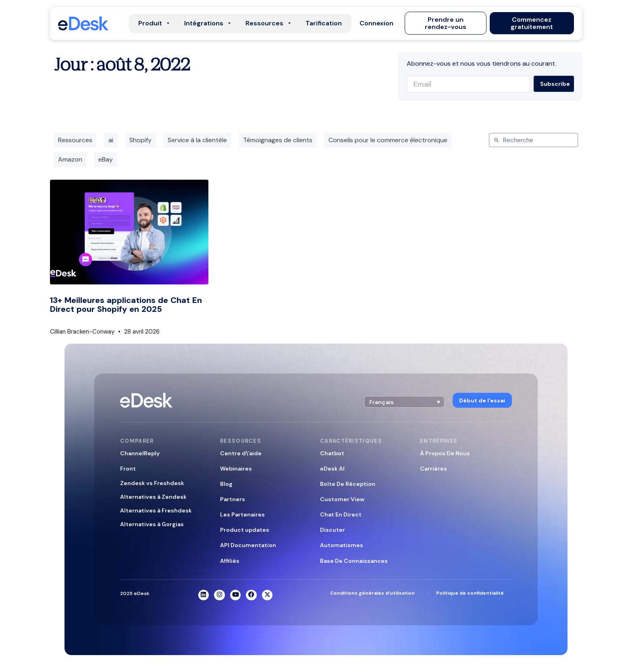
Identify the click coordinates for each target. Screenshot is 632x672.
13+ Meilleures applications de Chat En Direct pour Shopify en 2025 (126, 305)
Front (128, 468)
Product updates (245, 530)
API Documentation (248, 545)
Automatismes (342, 545)
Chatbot (332, 453)
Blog (226, 484)
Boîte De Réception (348, 484)
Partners (233, 499)
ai (111, 140)
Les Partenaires (242, 514)
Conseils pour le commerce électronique (388, 140)
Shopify (140, 140)
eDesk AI (332, 468)
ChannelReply (140, 453)
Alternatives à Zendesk (153, 497)
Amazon (70, 159)
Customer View (342, 499)
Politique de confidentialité (470, 593)
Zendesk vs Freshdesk (152, 483)
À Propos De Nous (445, 453)
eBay (106, 159)
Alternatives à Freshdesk (156, 510)
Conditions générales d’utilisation (372, 593)
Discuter (333, 530)
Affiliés (230, 560)
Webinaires (236, 468)
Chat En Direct (341, 514)
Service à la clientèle (197, 140)
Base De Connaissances (354, 560)
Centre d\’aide (241, 453)
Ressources (75, 140)
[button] (378, 23)
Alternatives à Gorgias (152, 524)
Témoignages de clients (278, 140)
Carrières (433, 468)
